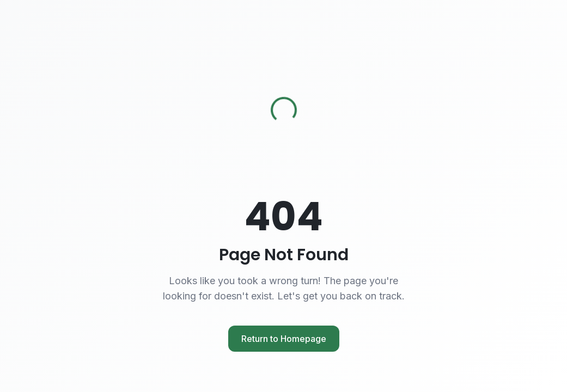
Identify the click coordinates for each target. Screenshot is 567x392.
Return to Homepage (284, 339)
